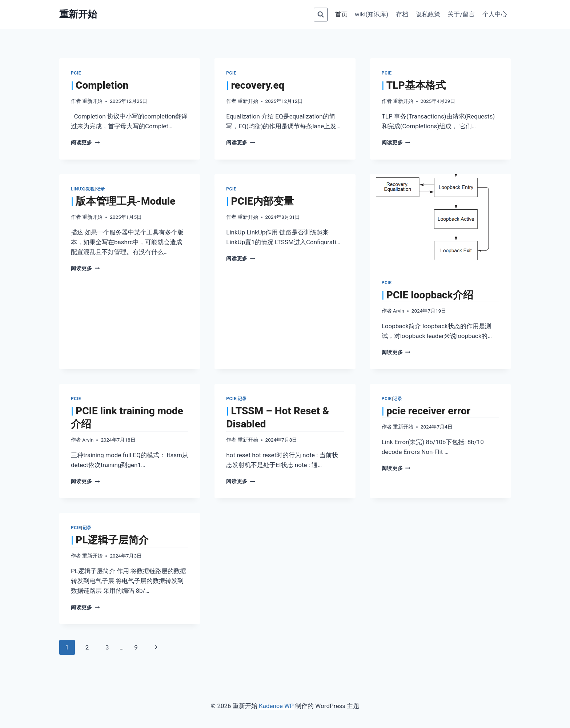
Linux (78, 189)
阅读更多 (85, 142)
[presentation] (440, 221)
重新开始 (92, 101)
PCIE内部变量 (262, 201)
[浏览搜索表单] (321, 15)
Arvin (399, 311)
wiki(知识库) (372, 14)
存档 (402, 14)
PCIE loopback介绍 (430, 295)
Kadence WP (276, 706)
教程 (90, 189)
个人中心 (495, 14)
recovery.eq (258, 85)
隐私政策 (428, 14)
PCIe (76, 73)
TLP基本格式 (416, 85)
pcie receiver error (428, 411)
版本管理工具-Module (125, 201)
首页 (341, 14)
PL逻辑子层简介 (112, 540)
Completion (102, 85)
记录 (101, 189)
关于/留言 (461, 14)
